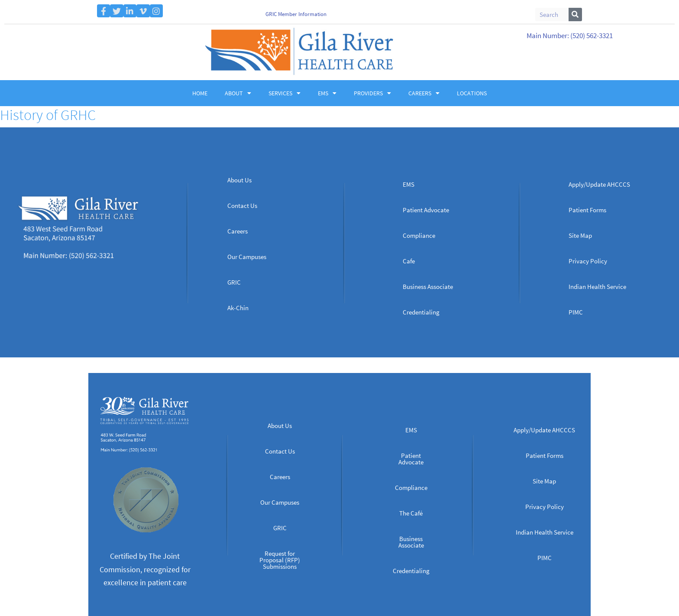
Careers (424, 93)
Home (200, 93)
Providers (372, 93)
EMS (327, 93)
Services (285, 93)
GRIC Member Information (296, 14)
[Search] (575, 15)
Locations (472, 93)
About (238, 93)
